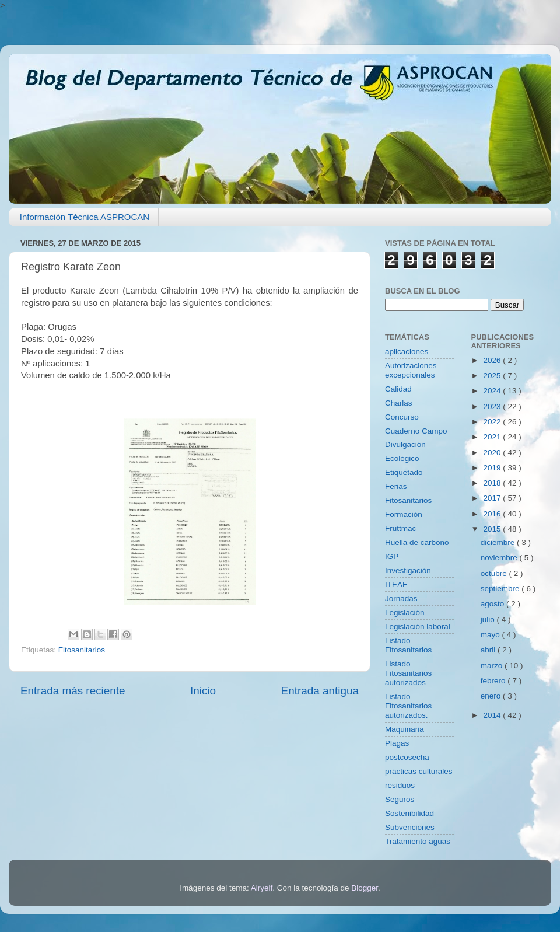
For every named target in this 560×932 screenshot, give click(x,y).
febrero (494, 681)
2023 (493, 406)
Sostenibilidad (409, 813)
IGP (392, 556)
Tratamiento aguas (418, 841)
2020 (493, 453)
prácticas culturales (419, 771)
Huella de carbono (417, 542)
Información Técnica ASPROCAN (85, 217)
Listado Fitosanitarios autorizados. (408, 706)
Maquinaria (405, 729)
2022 (493, 422)
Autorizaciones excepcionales (411, 370)
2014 (493, 715)
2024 (493, 391)
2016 (493, 514)
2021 (493, 437)
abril (489, 650)
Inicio (203, 691)
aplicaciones (407, 352)
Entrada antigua (320, 691)
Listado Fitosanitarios (408, 645)
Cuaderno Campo (416, 431)
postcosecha (407, 757)
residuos (400, 785)
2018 (493, 483)
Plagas (397, 743)
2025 (493, 376)
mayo (491, 635)
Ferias (396, 486)
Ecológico (402, 458)
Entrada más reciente (73, 691)
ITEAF (396, 584)
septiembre (501, 589)
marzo (493, 666)
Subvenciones (410, 827)
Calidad (398, 389)
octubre (495, 573)
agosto (494, 604)
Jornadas (401, 598)
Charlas (399, 403)
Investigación (408, 570)
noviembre (500, 558)
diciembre (499, 542)
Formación (404, 514)
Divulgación (405, 444)
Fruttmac (400, 528)
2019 (493, 468)
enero (492, 696)
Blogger (365, 888)
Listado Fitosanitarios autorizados (408, 673)
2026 (493, 360)
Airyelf (262, 888)
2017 (493, 498)
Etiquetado (404, 472)
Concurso (402, 417)
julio (489, 619)
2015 (493, 529)
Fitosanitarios (82, 650)
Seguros (400, 799)
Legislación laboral (418, 626)
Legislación (405, 612)
